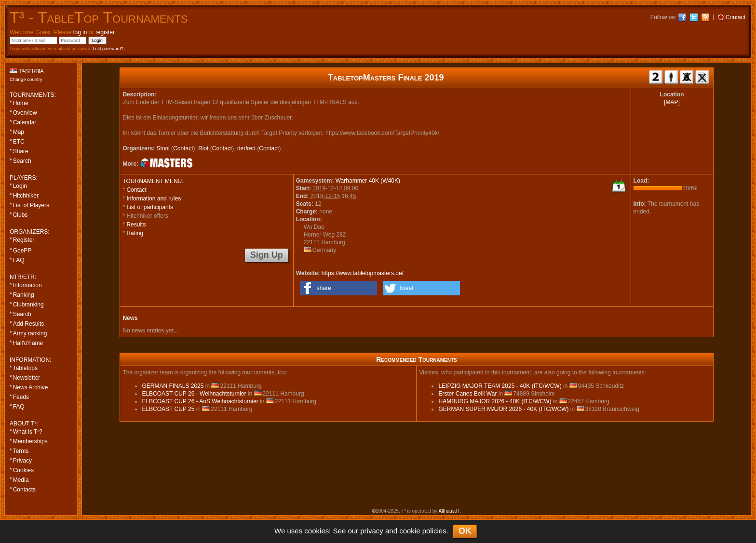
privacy (372, 531)
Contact (183, 148)
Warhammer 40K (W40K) (368, 181)
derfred (246, 148)
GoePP (22, 251)
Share (21, 151)
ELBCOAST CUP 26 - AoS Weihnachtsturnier (200, 401)
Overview (25, 113)
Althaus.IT (449, 511)
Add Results (29, 324)
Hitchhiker (26, 196)
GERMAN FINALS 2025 (173, 386)
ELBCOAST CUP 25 (168, 409)
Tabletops (25, 368)
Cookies (23, 470)
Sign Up (267, 255)
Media (21, 480)
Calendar (25, 122)
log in (80, 32)
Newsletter (27, 378)
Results (136, 225)
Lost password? (108, 49)
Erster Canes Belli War (467, 394)
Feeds (21, 397)
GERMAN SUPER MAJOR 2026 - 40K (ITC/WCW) (503, 409)
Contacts (24, 490)
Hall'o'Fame (28, 343)
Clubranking (28, 305)
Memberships (30, 441)
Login (20, 186)
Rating (135, 233)
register (105, 32)
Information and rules (154, 199)
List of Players (31, 205)
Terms (21, 451)
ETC (19, 142)
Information (27, 285)
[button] (338, 288)
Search (22, 161)
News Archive (31, 387)
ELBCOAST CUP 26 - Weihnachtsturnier (194, 394)
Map (19, 132)
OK (465, 531)
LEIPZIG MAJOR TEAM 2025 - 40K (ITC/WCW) (500, 386)
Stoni (163, 148)
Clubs (20, 215)
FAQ (19, 260)
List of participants (150, 207)
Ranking (24, 295)
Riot (203, 148)
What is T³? (28, 432)
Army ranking (30, 333)
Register (24, 240)
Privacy (22, 461)
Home (21, 103)
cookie (410, 531)
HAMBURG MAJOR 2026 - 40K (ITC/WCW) (495, 401)
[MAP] (672, 102)
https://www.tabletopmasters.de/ (363, 273)
